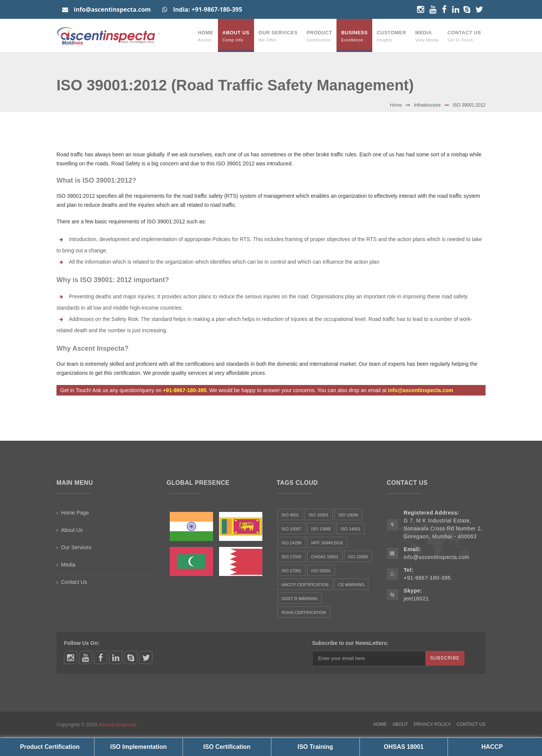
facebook (101, 657)
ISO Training (315, 747)
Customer (391, 36)
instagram (71, 657)
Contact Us (464, 36)
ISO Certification (227, 747)
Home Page (75, 513)
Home (206, 36)
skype (131, 657)
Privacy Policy (432, 724)
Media (427, 36)
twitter (146, 657)
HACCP (492, 747)
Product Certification (50, 747)
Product (320, 36)
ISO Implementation (139, 747)
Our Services (278, 36)
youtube (86, 657)
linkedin (116, 657)
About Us (236, 36)
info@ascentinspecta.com (107, 9)
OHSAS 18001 (404, 747)
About (400, 724)
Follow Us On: (82, 643)
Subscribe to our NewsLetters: (350, 643)
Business (354, 36)
